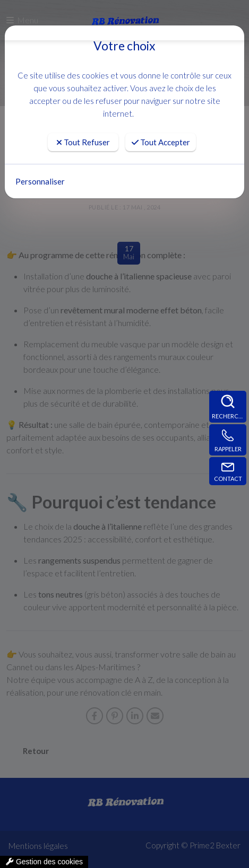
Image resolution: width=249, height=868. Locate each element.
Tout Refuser (83, 142)
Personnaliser (40, 181)
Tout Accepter (161, 142)
